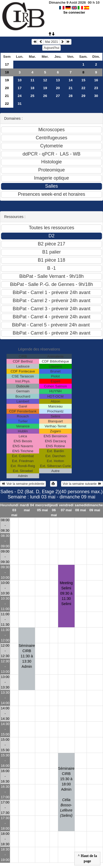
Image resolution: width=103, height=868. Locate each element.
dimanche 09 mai (95, 508)
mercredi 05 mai (43, 508)
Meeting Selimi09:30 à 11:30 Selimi (66, 593)
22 (83, 88)
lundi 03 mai (14, 510)
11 (32, 80)
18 (7, 72)
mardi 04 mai (27, 508)
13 (58, 80)
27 (58, 96)
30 (96, 96)
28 (71, 96)
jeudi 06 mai (54, 510)
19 (7, 80)
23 (96, 88)
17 (7, 64)
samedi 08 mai (81, 508)
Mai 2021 (51, 42)
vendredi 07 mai (66, 508)
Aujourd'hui (52, 48)
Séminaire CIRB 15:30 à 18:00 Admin (66, 792)
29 (83, 96)
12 (45, 80)
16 (96, 80)
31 (20, 104)
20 (7, 88)
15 (83, 80)
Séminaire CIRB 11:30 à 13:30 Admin (27, 656)
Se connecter (74, 12)
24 (20, 96)
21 (71, 88)
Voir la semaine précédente (23, 484)
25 (32, 96)
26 (45, 96)
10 (20, 80)
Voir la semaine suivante (82, 484)
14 (71, 80)
